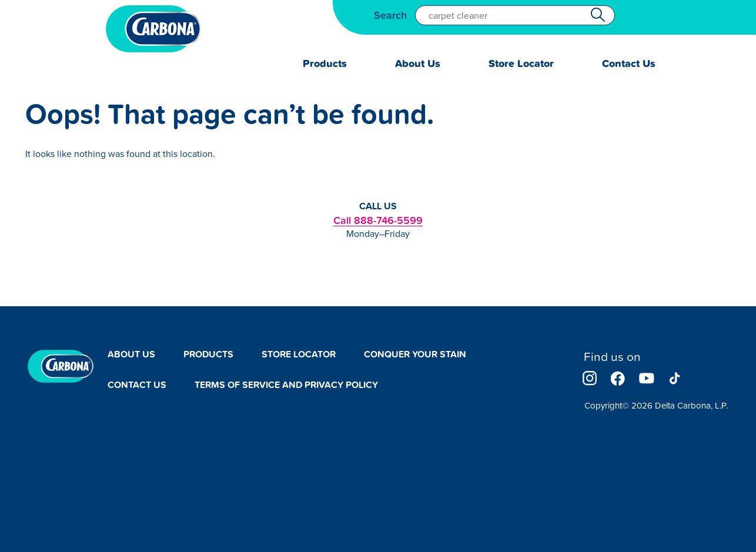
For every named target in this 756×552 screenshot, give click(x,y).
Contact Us (629, 63)
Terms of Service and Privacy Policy (286, 385)
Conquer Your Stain (415, 354)
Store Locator (521, 63)
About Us (418, 63)
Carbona (153, 29)
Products (325, 63)
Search (390, 15)
